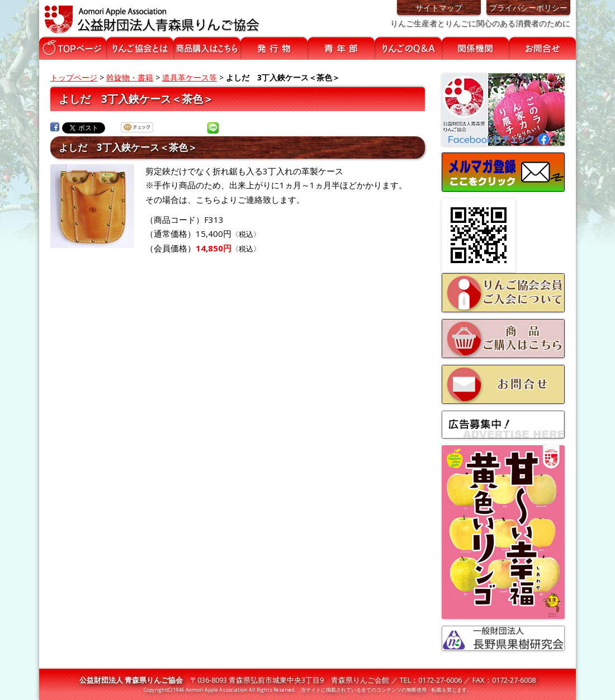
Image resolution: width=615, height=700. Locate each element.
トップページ (74, 77)
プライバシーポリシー (528, 8)
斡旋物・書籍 (130, 77)
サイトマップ (439, 8)
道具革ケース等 (190, 77)
